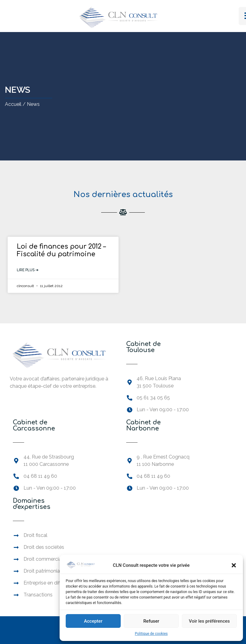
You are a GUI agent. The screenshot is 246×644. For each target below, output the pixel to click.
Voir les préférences (209, 621)
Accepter (93, 621)
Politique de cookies (151, 634)
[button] (234, 565)
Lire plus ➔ (28, 270)
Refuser (151, 621)
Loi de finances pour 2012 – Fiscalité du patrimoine (61, 250)
